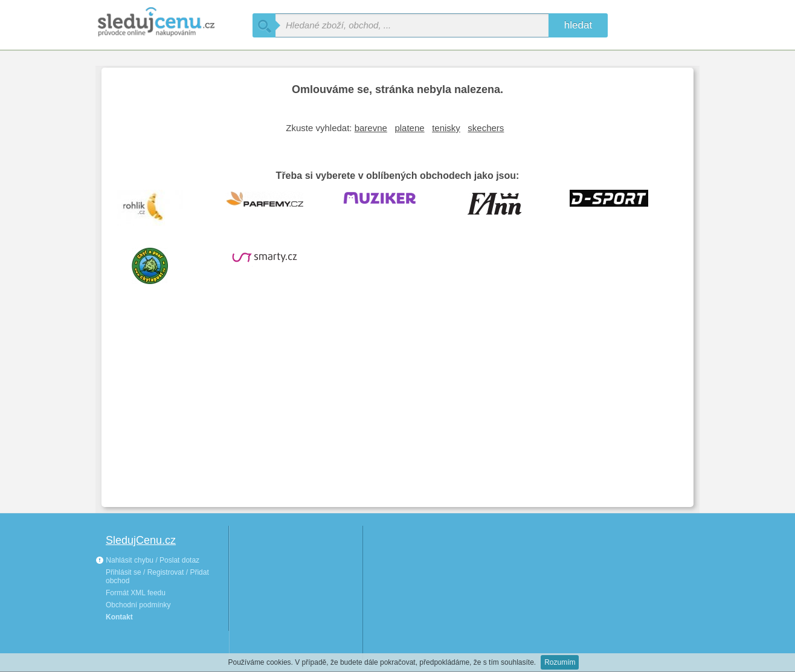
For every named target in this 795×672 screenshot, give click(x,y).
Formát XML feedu (136, 593)
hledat (578, 25)
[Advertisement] (397, 407)
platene (409, 128)
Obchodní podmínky (138, 605)
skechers (486, 128)
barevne (371, 128)
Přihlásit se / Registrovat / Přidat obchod (157, 577)
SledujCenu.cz (141, 540)
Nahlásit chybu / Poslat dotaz (147, 560)
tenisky (446, 128)
